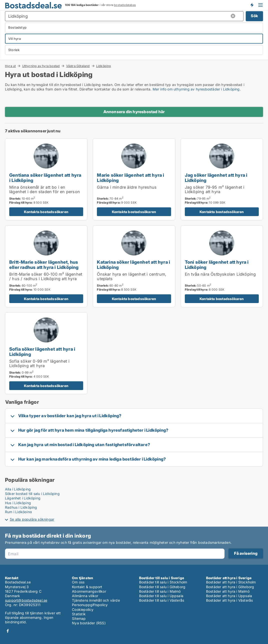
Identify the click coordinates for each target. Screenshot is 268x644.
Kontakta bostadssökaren (46, 212)
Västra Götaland (78, 66)
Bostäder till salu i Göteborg (162, 587)
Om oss (78, 582)
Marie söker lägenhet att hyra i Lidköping (131, 178)
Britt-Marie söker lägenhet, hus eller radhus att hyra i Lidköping (44, 265)
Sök (254, 16)
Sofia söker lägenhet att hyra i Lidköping (42, 352)
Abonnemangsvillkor (89, 591)
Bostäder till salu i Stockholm (163, 582)
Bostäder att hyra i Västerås (230, 600)
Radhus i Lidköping (21, 507)
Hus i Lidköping (18, 503)
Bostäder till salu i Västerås (162, 600)
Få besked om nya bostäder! (252, 5)
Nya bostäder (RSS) (89, 623)
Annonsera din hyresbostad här (134, 112)
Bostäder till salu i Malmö (160, 591)
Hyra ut (10, 66)
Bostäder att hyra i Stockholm (231, 582)
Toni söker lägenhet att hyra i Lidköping (217, 265)
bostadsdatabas (125, 5)
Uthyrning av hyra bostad (41, 66)
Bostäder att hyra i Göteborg (230, 587)
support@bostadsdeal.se (26, 600)
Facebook (8, 631)
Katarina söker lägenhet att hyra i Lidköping (134, 265)
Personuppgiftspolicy (90, 605)
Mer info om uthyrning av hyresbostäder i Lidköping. (197, 89)
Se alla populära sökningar (32, 519)
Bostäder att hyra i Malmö (228, 591)
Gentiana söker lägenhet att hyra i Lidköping (45, 178)
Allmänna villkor (85, 596)
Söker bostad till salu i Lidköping (32, 494)
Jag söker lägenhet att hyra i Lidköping (216, 178)
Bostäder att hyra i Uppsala (229, 596)
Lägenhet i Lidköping (23, 498)
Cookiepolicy (83, 609)
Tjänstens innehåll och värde (96, 600)
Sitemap (79, 618)
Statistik (79, 614)
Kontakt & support (87, 587)
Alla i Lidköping (18, 489)
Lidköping (104, 66)
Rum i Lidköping (18, 512)
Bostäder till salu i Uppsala (161, 596)
